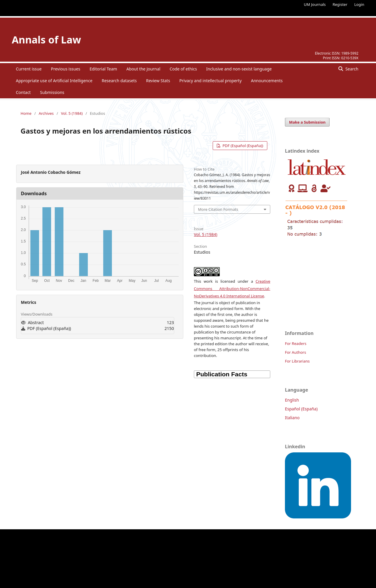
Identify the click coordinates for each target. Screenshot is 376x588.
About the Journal (143, 69)
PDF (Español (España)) (242, 146)
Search (351, 69)
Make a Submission (307, 122)
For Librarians (297, 361)
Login (359, 4)
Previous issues (66, 69)
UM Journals (315, 4)
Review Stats (158, 81)
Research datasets (119, 81)
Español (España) (301, 409)
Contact (23, 92)
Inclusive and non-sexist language (239, 69)
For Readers (296, 343)
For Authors (296, 352)
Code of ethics (183, 69)
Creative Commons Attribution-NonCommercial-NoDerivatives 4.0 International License (232, 289)
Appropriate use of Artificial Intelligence (54, 81)
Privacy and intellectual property (211, 81)
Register (340, 4)
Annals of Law (46, 40)
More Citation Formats (218, 209)
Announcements (267, 81)
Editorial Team (103, 69)
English (292, 400)
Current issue (29, 69)
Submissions (52, 92)
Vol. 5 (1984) (72, 113)
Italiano (292, 418)
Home (26, 113)
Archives (46, 113)
